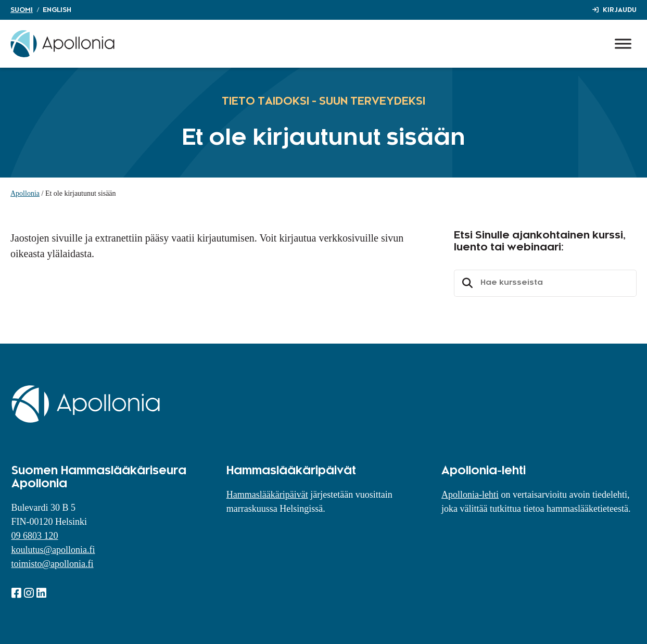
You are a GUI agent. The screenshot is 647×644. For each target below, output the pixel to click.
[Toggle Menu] (623, 43)
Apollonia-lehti (470, 495)
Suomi (22, 10)
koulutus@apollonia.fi (53, 550)
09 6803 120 (35, 536)
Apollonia (25, 193)
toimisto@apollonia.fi (53, 564)
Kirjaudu (620, 10)
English (57, 10)
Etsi (466, 283)
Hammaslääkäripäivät (267, 495)
